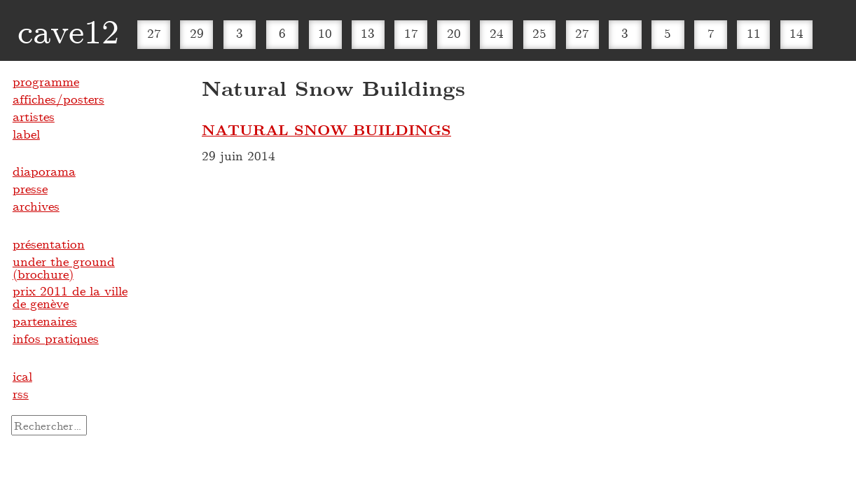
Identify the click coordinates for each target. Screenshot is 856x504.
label (26, 134)
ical (22, 376)
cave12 (68, 30)
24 (497, 33)
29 (197, 33)
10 (325, 33)
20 (454, 33)
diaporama (44, 171)
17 (411, 33)
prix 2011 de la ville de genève (70, 297)
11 (754, 33)
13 (368, 33)
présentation (49, 244)
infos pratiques (56, 338)
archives (36, 206)
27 (154, 33)
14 (796, 33)
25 (539, 33)
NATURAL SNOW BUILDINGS (326, 129)
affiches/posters (58, 99)
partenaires (45, 321)
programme (46, 81)
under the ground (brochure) (64, 267)
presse (30, 188)
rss (21, 393)
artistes (34, 116)
